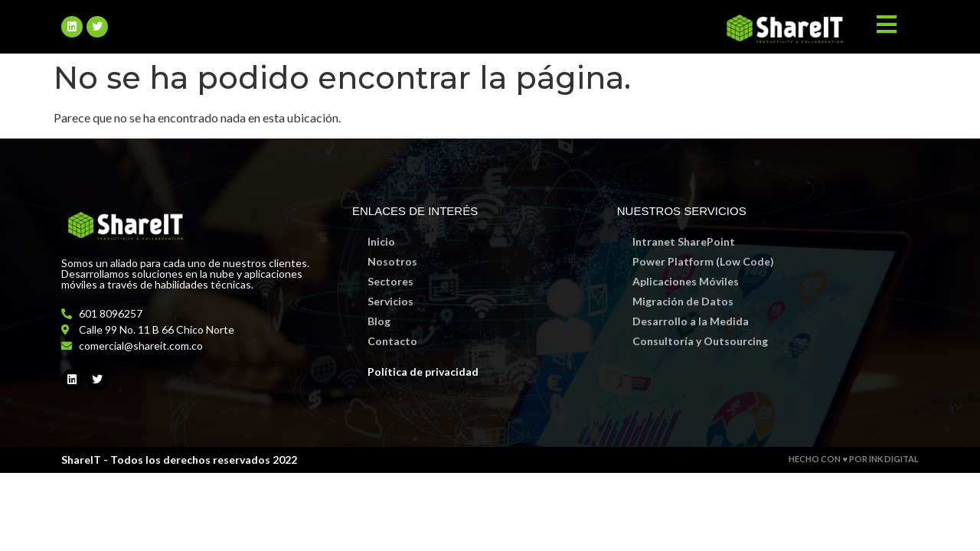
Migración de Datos (683, 301)
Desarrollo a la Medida (691, 321)
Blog (379, 321)
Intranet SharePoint (684, 241)
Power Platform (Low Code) (703, 261)
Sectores (390, 281)
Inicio (381, 241)
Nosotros (392, 261)
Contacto (392, 341)
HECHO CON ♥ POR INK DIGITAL (854, 459)
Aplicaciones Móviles (686, 281)
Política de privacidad (423, 372)
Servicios (390, 301)
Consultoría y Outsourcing (700, 341)
